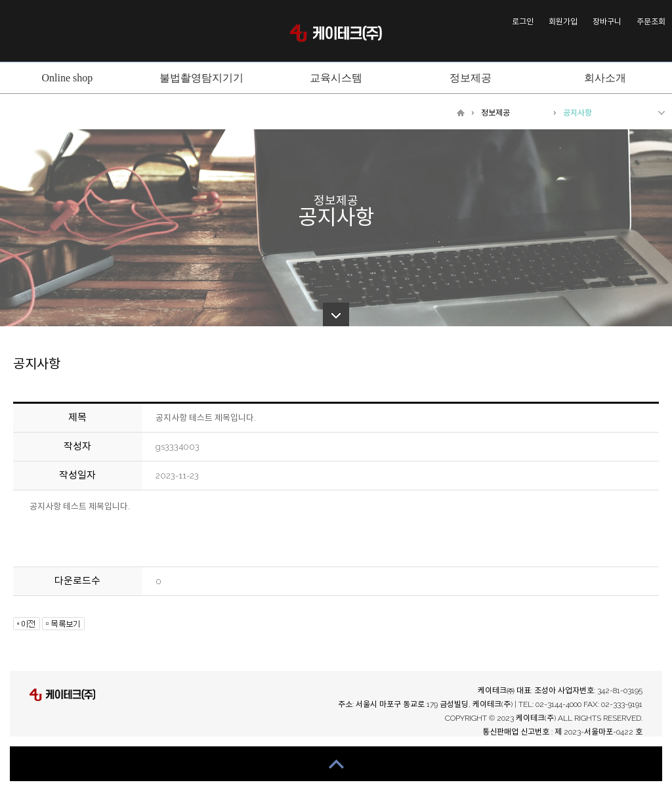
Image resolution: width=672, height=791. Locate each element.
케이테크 (336, 33)
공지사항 (577, 113)
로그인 (523, 22)
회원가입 (563, 22)
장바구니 (607, 22)
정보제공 (495, 113)
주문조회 (651, 22)
